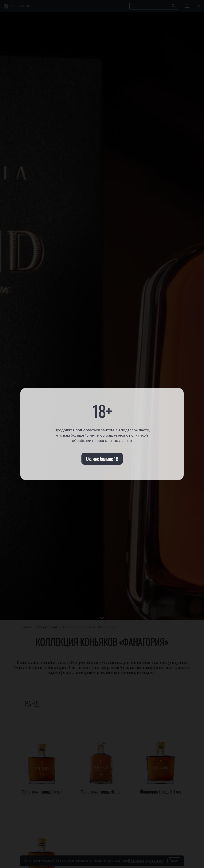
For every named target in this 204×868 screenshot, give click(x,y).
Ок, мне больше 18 (102, 459)
